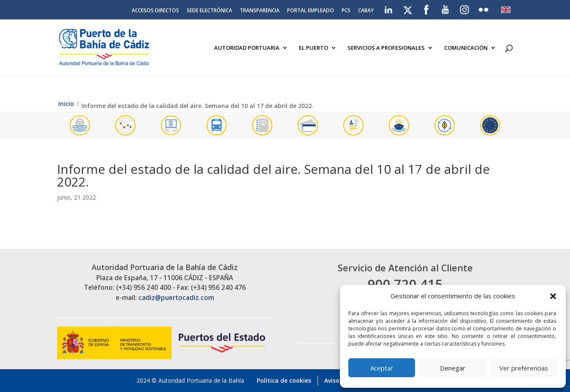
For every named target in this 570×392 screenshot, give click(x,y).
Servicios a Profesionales (386, 48)
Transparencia (260, 11)
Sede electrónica (209, 11)
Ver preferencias (524, 368)
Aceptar (382, 368)
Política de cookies (284, 380)
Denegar (453, 368)
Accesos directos (155, 11)
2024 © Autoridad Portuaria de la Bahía (190, 380)
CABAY (366, 11)
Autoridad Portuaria (247, 48)
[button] (553, 296)
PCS (346, 11)
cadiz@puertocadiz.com (176, 298)
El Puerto (313, 48)
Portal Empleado (311, 11)
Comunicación (466, 48)
